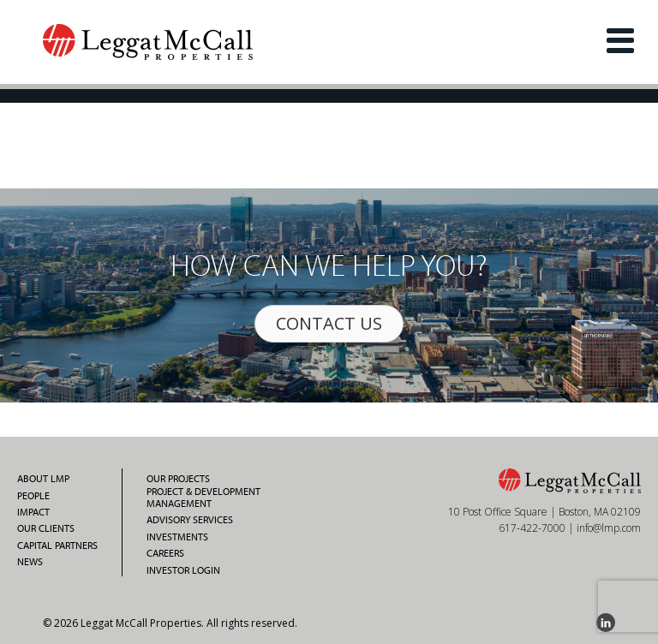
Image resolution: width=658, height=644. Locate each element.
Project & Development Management (203, 498)
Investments (177, 537)
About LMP (43, 479)
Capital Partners (57, 546)
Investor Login (183, 570)
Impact (33, 512)
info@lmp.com (609, 528)
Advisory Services (190, 520)
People (33, 496)
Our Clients (46, 528)
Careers (165, 553)
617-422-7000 (532, 528)
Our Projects (178, 479)
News (30, 562)
